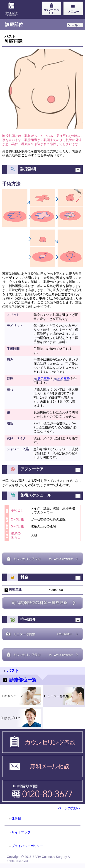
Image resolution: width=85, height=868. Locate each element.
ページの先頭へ (68, 808)
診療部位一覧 (20, 680)
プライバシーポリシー (26, 846)
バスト (10, 36)
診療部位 (14, 24)
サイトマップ (20, 832)
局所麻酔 (62, 379)
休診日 (15, 819)
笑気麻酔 (42, 379)
